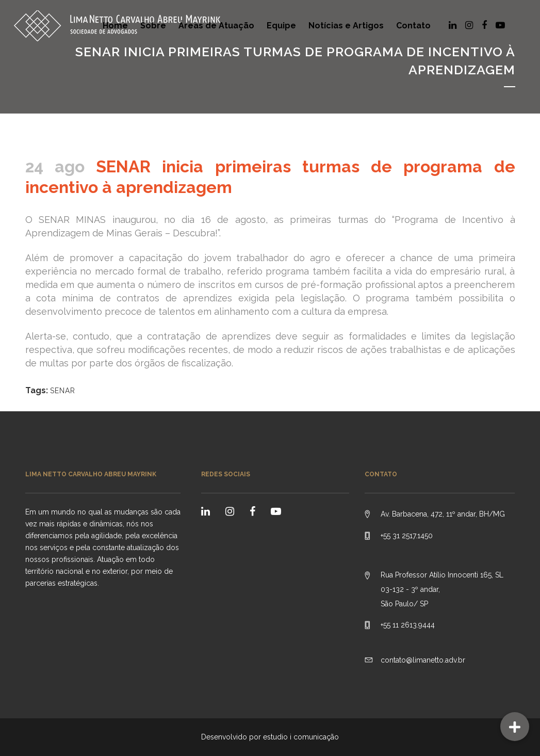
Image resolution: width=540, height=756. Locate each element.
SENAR (63, 391)
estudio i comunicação (301, 737)
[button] (515, 727)
